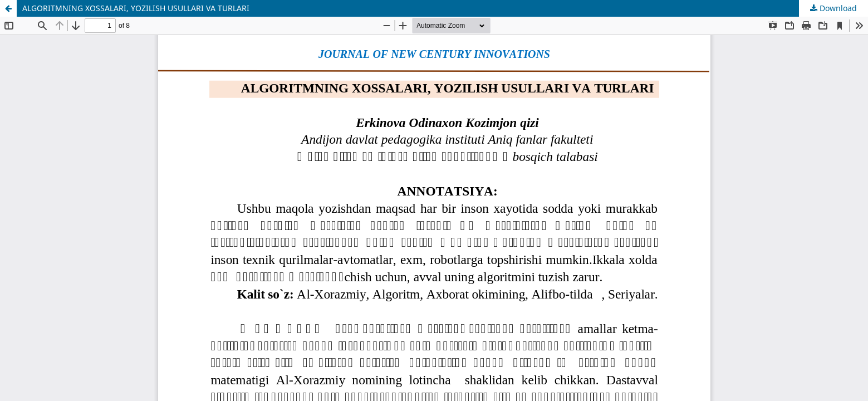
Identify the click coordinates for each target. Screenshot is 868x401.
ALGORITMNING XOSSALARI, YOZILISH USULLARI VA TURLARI (136, 8)
